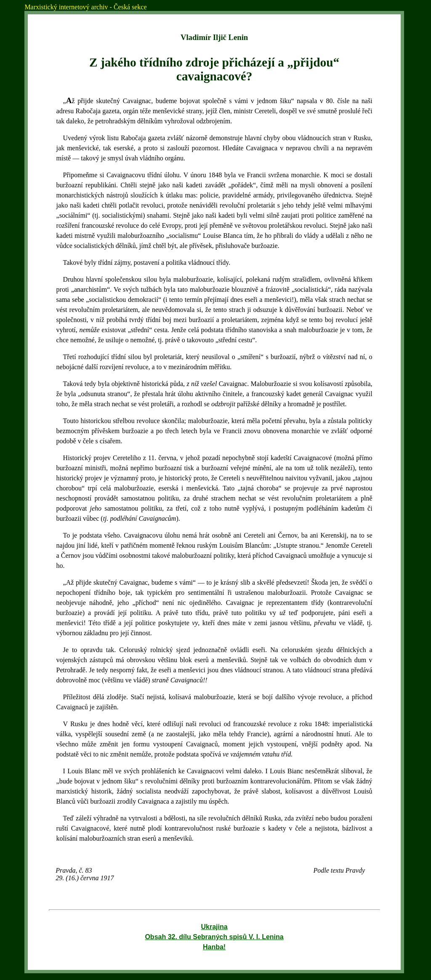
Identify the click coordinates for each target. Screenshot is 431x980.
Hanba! (214, 947)
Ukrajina (214, 927)
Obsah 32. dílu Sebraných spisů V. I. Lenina (214, 937)
